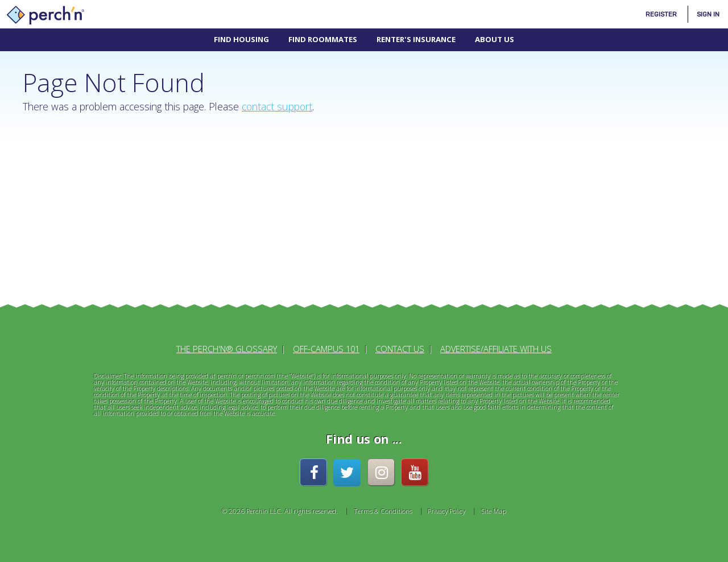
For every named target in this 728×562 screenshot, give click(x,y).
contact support (277, 106)
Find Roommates (323, 39)
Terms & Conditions (383, 511)
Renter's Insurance (416, 39)
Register (661, 14)
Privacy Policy (446, 511)
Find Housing (241, 39)
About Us (495, 39)
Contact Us (400, 349)
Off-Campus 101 (326, 349)
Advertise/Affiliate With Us (496, 349)
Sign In (708, 14)
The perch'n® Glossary (227, 349)
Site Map (494, 511)
